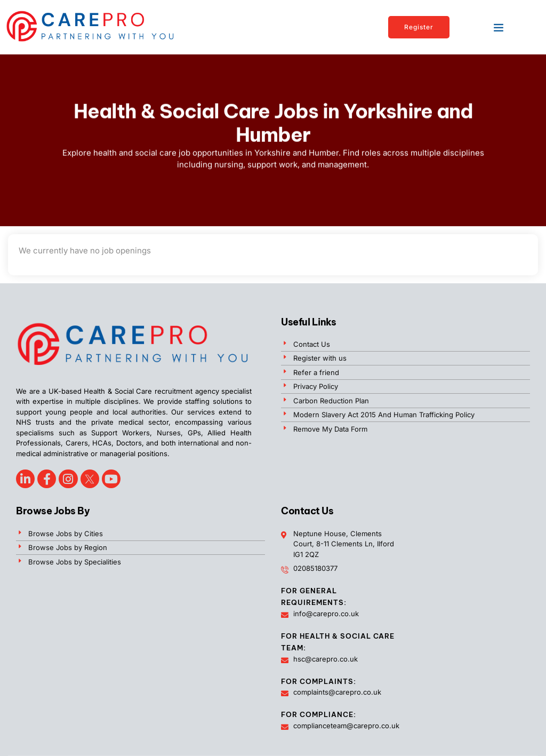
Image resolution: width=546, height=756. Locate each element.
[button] (499, 27)
